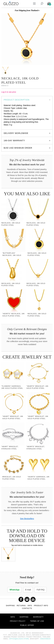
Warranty (38, 617)
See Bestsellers (27, 519)
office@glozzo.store (19, 639)
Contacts (27, 608)
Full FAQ (40, 590)
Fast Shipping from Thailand (26, 10)
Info (30, 606)
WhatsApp (14, 590)
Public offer (27, 625)
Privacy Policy (18, 621)
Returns (21, 606)
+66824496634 (45, 639)
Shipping (10, 606)
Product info (41, 606)
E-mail (28, 590)
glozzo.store (9, 127)
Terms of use (37, 621)
